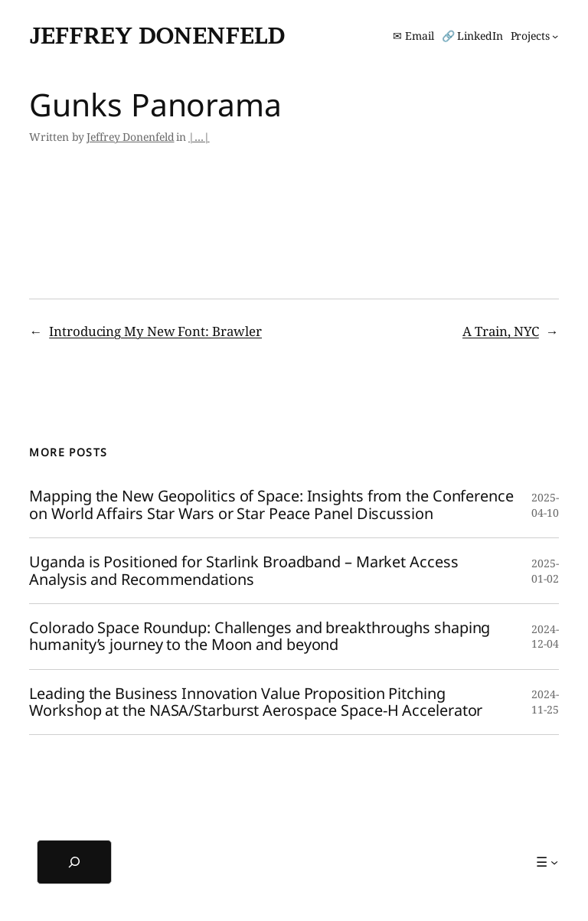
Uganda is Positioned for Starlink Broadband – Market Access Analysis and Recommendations (243, 571)
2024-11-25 (545, 702)
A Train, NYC (501, 331)
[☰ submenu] (547, 862)
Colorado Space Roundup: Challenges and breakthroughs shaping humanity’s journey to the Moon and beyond (260, 637)
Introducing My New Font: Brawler (155, 331)
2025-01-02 (545, 571)
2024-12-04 (545, 637)
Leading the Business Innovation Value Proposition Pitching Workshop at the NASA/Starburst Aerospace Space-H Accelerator (256, 702)
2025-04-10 (545, 505)
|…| (199, 137)
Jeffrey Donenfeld (157, 35)
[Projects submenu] (535, 36)
